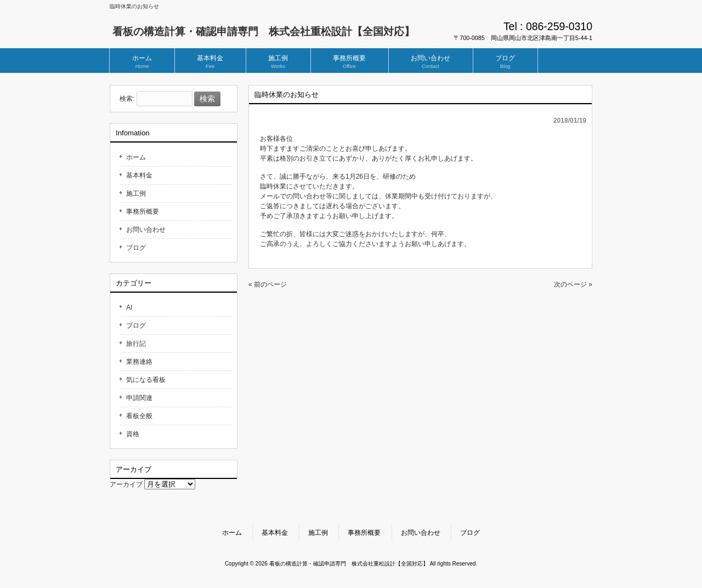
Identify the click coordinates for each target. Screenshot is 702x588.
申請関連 (139, 398)
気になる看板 (146, 380)
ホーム (136, 157)
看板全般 (139, 416)
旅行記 (136, 344)
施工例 (136, 193)
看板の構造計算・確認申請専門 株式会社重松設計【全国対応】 (264, 32)
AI (129, 307)
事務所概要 (143, 212)
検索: (127, 99)
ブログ (136, 248)
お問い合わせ (146, 230)
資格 (133, 434)
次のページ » (573, 284)
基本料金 (139, 175)
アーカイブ (126, 484)
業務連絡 (139, 362)
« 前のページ (268, 284)
